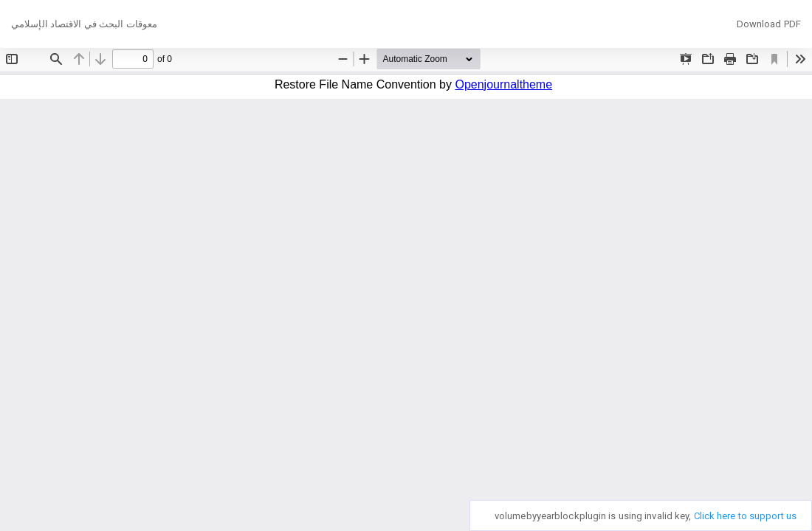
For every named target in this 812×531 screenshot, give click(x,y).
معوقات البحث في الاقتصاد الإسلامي (84, 24)
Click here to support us (745, 516)
